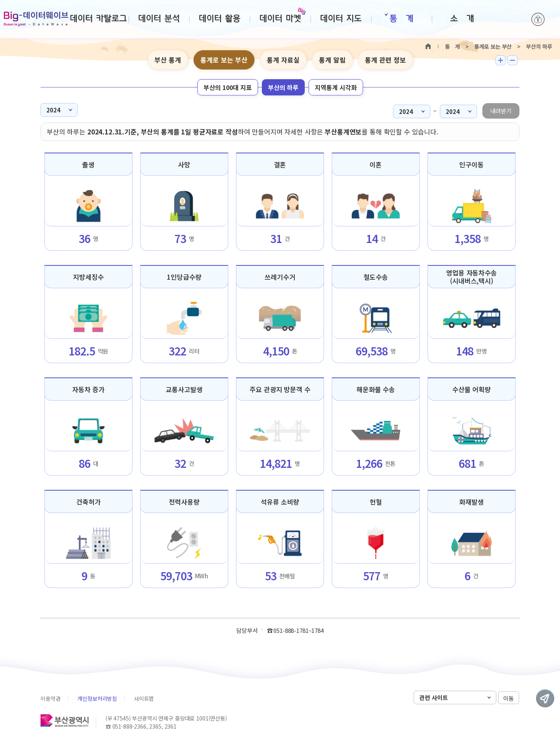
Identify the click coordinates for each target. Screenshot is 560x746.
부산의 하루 (283, 87)
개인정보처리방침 (97, 698)
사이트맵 (144, 698)
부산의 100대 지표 (228, 87)
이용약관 (50, 698)
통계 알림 (332, 60)
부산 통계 (168, 60)
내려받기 (501, 111)
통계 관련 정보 (385, 60)
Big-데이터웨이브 (36, 19)
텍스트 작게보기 (512, 60)
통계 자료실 (283, 60)
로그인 (538, 19)
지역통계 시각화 (336, 87)
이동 (509, 698)
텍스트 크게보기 (501, 60)
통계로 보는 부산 (224, 60)
